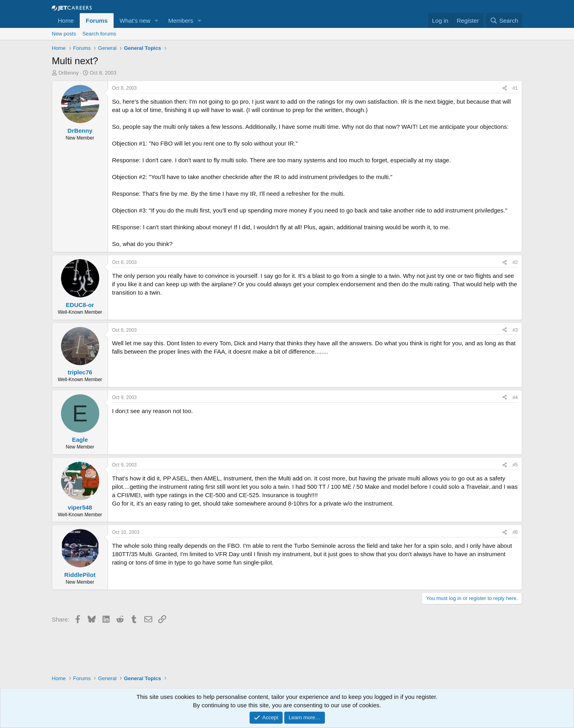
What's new (135, 21)
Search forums (99, 34)
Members (181, 21)
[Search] (504, 21)
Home (66, 21)
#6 (515, 532)
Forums (97, 21)
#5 (515, 465)
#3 (515, 330)
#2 (515, 262)
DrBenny (69, 73)
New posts (64, 34)
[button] (157, 21)
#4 (515, 397)
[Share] (505, 88)
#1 (515, 88)
